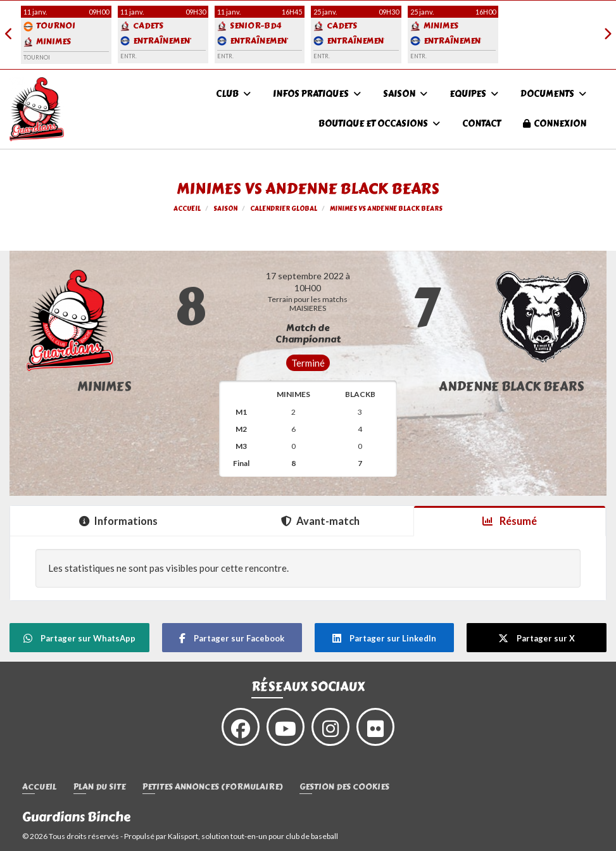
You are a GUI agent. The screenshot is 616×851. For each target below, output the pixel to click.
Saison (405, 94)
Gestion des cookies (344, 787)
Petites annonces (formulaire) (212, 787)
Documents (553, 94)
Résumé (510, 521)
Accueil (39, 787)
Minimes (104, 387)
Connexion (555, 124)
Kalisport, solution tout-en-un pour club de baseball (253, 836)
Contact (481, 124)
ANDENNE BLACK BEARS (512, 387)
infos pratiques (317, 94)
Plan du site (99, 787)
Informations (118, 521)
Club (233, 94)
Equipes (474, 94)
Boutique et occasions (379, 124)
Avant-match (320, 521)
